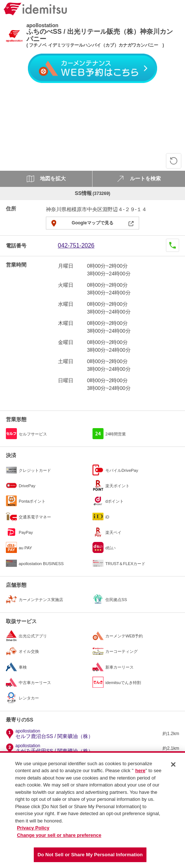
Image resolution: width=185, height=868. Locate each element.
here (140, 773)
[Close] (173, 767)
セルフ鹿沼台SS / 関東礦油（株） (54, 734)
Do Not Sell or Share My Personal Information (90, 858)
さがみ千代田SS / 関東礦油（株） (54, 749)
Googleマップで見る (92, 223)
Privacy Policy (33, 831)
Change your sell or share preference (59, 838)
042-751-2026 (76, 245)
